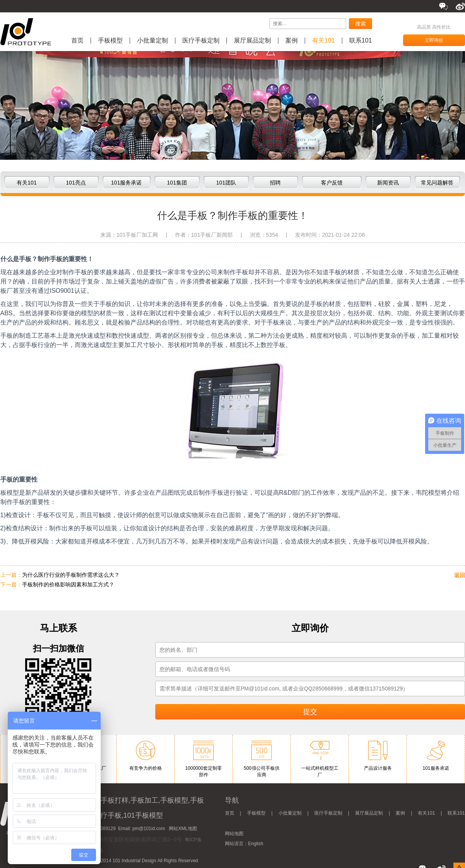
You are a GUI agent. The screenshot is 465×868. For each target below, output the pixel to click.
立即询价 (434, 40)
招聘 (275, 183)
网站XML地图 (183, 829)
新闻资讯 (388, 183)
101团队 (226, 183)
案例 (292, 41)
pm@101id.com (149, 829)
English (256, 844)
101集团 (177, 183)
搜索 (360, 24)
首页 (77, 41)
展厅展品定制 (252, 41)
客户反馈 (332, 183)
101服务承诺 (126, 183)
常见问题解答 (437, 183)
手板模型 (110, 41)
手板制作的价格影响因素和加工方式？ (68, 584)
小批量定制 (153, 41)
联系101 (361, 41)
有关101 (323, 41)
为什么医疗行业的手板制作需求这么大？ (71, 575)
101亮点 (76, 183)
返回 (460, 575)
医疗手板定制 (201, 41)
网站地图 (234, 834)
